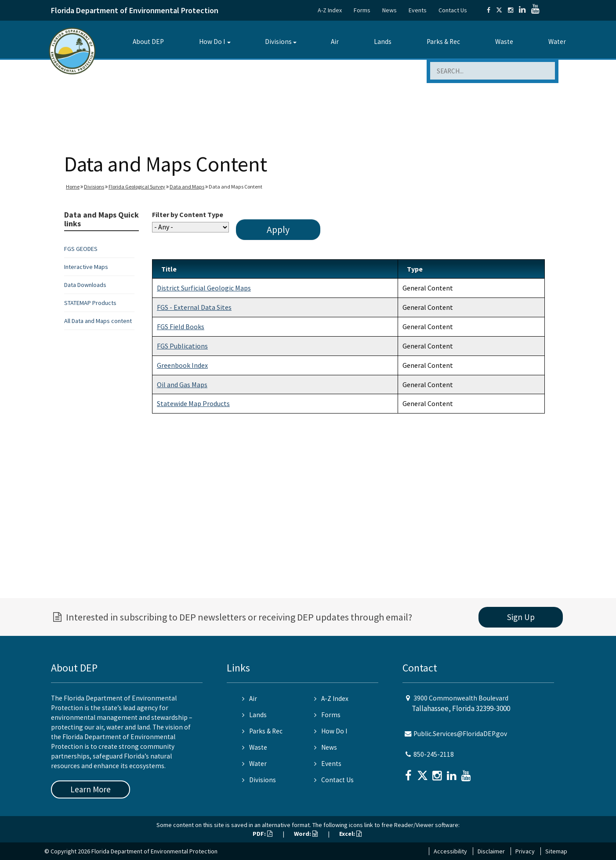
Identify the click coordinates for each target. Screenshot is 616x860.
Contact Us (453, 10)
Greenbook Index (182, 365)
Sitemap (556, 851)
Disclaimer (491, 851)
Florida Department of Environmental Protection (135, 10)
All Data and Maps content (98, 321)
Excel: (350, 834)
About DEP (148, 42)
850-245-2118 (434, 754)
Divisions (278, 42)
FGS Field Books (181, 327)
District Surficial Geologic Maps (204, 288)
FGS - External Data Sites (194, 307)
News (390, 10)
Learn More (91, 789)
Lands (383, 42)
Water (557, 42)
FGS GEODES (81, 249)
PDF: (263, 834)
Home (73, 187)
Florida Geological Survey (137, 187)
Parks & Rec (443, 42)
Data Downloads (85, 285)
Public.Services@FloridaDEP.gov (460, 734)
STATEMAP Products (90, 303)
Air (335, 42)
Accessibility (450, 851)
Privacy (525, 851)
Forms (362, 10)
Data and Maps (187, 187)
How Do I (212, 42)
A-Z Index (330, 10)
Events (418, 10)
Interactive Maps (86, 267)
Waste (504, 42)
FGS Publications (182, 346)
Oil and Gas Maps (182, 385)
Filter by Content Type (188, 214)
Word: (306, 834)
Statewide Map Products (193, 403)
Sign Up (521, 617)
